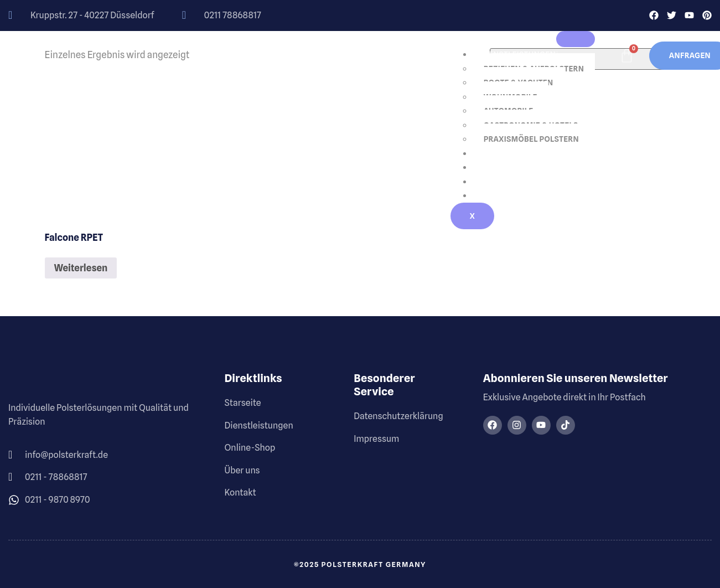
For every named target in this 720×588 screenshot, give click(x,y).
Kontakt (499, 196)
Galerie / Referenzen (524, 182)
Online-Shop (507, 153)
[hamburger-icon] (576, 39)
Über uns (500, 168)
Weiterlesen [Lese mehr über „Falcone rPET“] (81, 268)
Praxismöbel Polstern (531, 140)
